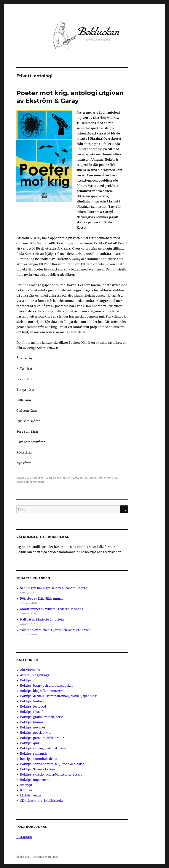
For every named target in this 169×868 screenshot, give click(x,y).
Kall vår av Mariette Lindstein (42, 619)
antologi (78, 478)
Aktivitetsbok (30, 670)
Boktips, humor (32, 722)
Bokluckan (23, 857)
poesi (94, 478)
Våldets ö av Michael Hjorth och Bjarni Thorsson (56, 630)
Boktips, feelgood (33, 706)
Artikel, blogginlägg (35, 675)
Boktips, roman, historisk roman (44, 748)
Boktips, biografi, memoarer (41, 691)
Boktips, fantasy (32, 701)
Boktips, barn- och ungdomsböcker (46, 686)
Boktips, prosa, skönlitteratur (42, 738)
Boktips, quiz (30, 743)
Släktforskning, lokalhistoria (41, 801)
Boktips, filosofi (32, 712)
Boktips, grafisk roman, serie (42, 717)
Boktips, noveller (33, 727)
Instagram (24, 837)
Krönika (26, 790)
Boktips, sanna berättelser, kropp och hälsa (52, 764)
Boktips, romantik (34, 753)
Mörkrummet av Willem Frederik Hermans (52, 609)
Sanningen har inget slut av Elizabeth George (54, 588)
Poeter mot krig (107, 478)
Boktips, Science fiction (38, 769)
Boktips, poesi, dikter (57, 478)
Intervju (26, 785)
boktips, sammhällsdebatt (39, 759)
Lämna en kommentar (30, 482)
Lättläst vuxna (31, 795)
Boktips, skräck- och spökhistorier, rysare (51, 774)
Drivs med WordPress (45, 857)
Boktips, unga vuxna (35, 780)
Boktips (39, 478)
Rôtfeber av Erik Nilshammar (42, 598)
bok (87, 478)
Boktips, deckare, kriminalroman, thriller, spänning (58, 696)
